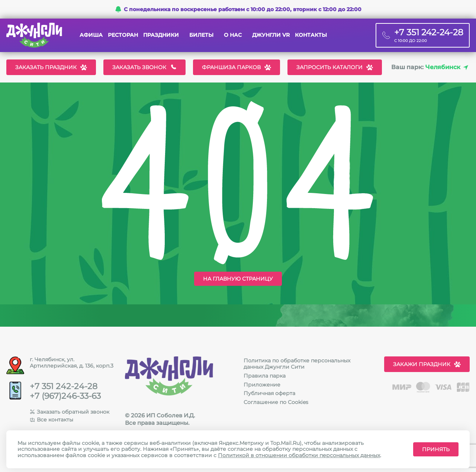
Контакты (311, 35)
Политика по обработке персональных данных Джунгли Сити (297, 364)
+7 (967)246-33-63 (65, 396)
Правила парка (265, 376)
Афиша (91, 35)
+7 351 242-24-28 (64, 387)
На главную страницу (238, 279)
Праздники (161, 35)
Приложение (262, 385)
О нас (233, 35)
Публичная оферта (269, 393)
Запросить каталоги (335, 67)
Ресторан (123, 35)
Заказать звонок (144, 67)
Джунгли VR (271, 35)
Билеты (201, 35)
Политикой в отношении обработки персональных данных (299, 455)
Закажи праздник (427, 364)
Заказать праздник (51, 67)
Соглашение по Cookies (276, 402)
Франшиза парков (237, 67)
